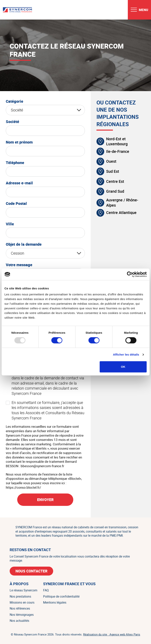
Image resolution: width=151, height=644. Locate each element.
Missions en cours (22, 602)
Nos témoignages (22, 615)
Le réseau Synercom (23, 590)
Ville (10, 224)
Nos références (20, 608)
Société (12, 122)
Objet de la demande (24, 244)
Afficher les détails (126, 354)
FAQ (46, 590)
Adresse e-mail (19, 183)
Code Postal (16, 204)
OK (123, 367)
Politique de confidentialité (61, 596)
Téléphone (15, 163)
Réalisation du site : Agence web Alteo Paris (112, 634)
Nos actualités (19, 621)
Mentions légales (55, 602)
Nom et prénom (19, 142)
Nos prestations (20, 596)
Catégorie (15, 101)
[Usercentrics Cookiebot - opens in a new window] (130, 274)
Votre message (19, 265)
